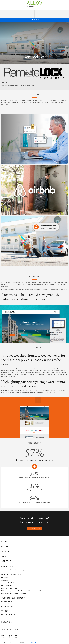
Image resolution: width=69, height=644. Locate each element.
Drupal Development (7, 601)
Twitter (3, 636)
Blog (4, 541)
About (5, 546)
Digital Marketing (11, 574)
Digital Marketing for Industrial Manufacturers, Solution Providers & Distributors (23, 591)
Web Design (8, 567)
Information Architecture (8, 614)
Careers (6, 551)
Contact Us (34, 20)
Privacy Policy (30, 643)
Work (4, 556)
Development (43, 16)
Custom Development (13, 598)
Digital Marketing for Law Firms (10, 588)
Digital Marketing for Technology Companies (14, 593)
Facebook (10, 636)
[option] (34, 422)
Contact (6, 561)
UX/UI (26, 16)
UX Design (7, 611)
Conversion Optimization (8, 583)
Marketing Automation (7, 606)
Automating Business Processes (10, 604)
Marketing (9, 16)
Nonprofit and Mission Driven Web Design (13, 570)
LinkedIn (16, 636)
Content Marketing (6, 580)
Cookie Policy (39, 643)
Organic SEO (5, 578)
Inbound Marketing (7, 585)
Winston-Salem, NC (7, 624)
